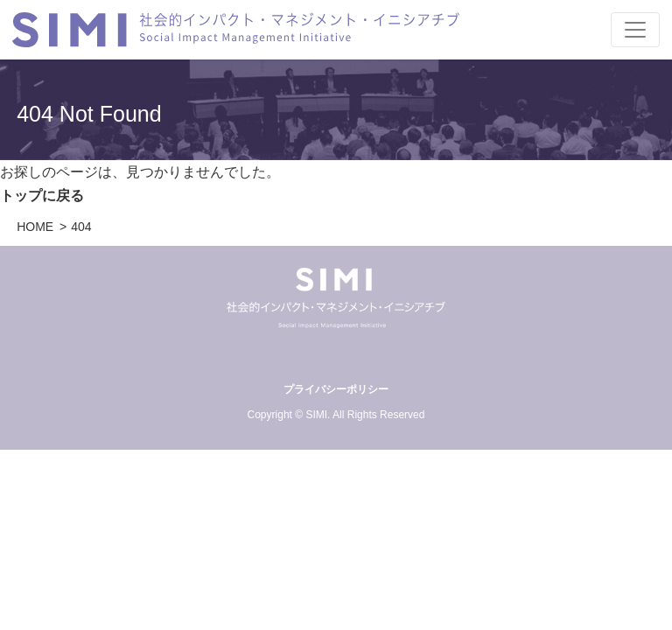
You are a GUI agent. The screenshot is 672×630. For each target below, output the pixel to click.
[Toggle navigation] (635, 30)
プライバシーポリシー (336, 389)
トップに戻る (42, 196)
